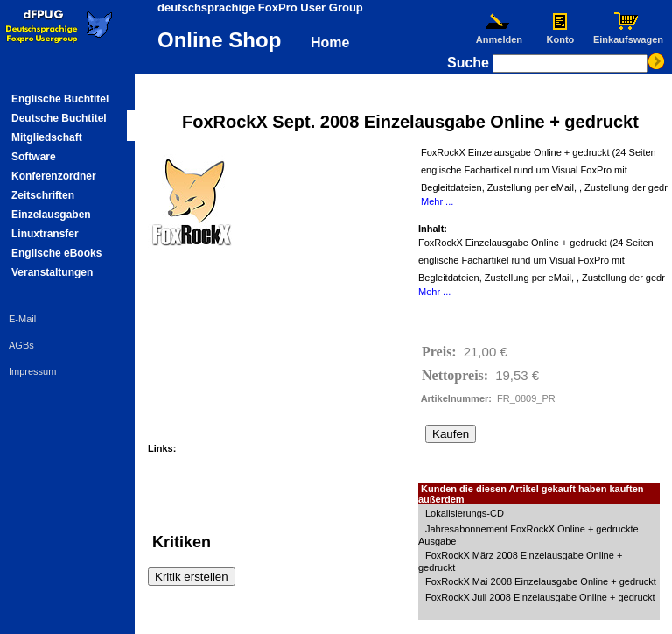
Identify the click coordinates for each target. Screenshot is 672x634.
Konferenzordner (54, 176)
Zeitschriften (43, 195)
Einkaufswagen (628, 35)
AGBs (21, 345)
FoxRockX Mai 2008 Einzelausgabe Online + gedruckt (541, 581)
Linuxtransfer (45, 234)
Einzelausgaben (51, 215)
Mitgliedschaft (47, 137)
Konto (560, 35)
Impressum (32, 371)
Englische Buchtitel (60, 99)
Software (34, 157)
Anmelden (499, 35)
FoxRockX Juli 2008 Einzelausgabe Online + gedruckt (540, 597)
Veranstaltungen (52, 272)
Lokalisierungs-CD (465, 513)
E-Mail (22, 319)
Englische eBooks (56, 253)
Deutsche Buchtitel (59, 118)
